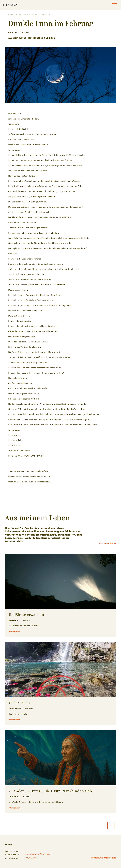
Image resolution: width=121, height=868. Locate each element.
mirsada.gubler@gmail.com (38, 854)
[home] (10, 5)
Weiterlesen (14, 631)
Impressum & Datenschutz (104, 858)
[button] (114, 5)
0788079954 (32, 858)
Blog (19, 15)
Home (11, 15)
